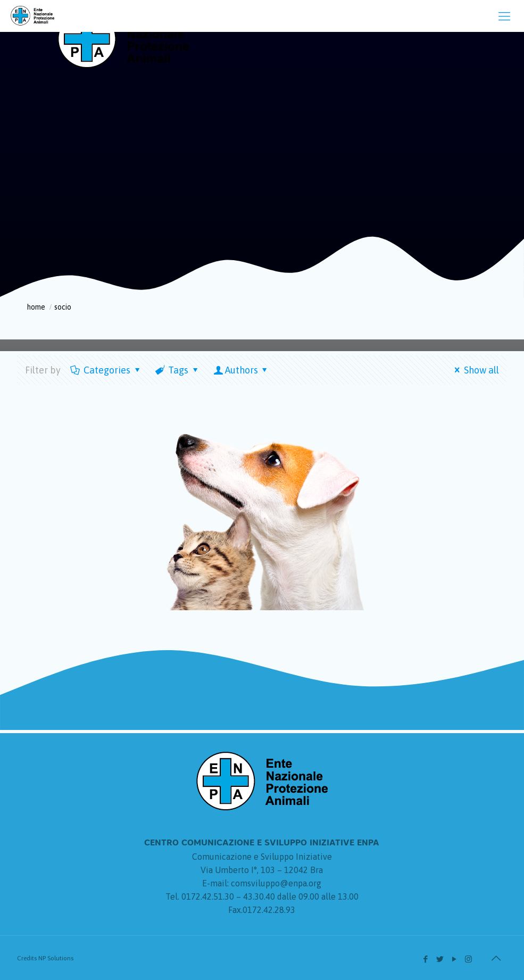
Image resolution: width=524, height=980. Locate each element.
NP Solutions (56, 958)
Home (36, 307)
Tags (177, 370)
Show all (475, 370)
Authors (242, 370)
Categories (106, 370)
